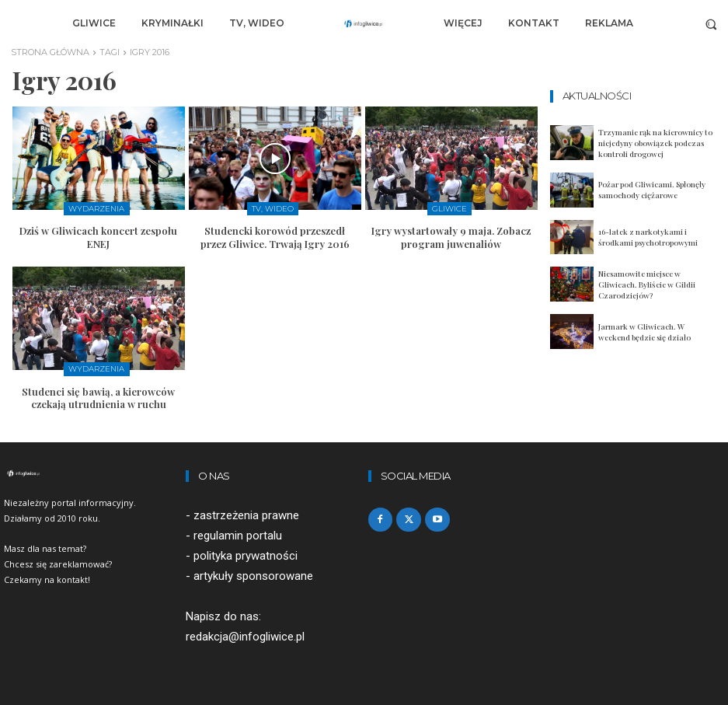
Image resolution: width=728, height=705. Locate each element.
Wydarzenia (96, 209)
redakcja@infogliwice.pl (245, 637)
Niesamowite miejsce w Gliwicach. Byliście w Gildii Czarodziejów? (647, 284)
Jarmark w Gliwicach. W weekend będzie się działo (644, 332)
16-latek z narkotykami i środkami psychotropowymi (648, 237)
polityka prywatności (246, 556)
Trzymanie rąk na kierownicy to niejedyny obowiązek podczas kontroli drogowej (655, 143)
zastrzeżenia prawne (246, 515)
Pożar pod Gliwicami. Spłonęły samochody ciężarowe (652, 190)
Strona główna (50, 52)
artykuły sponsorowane (253, 576)
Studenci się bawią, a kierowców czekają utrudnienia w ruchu (98, 397)
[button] (711, 24)
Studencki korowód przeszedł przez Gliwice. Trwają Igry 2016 (275, 237)
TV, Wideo (273, 209)
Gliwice (449, 209)
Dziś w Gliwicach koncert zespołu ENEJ (98, 237)
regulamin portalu (238, 536)
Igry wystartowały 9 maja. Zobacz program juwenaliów (451, 237)
